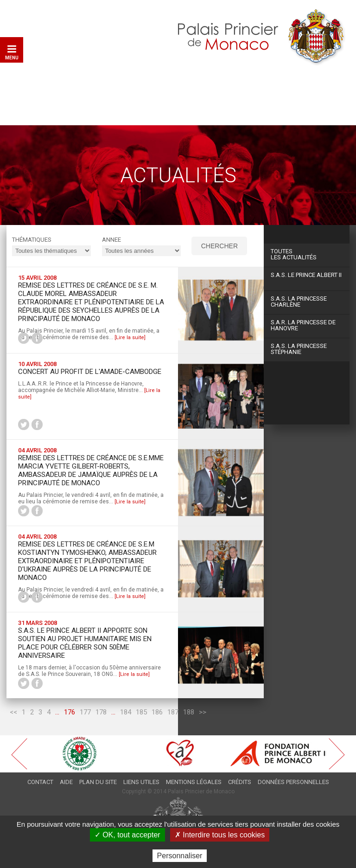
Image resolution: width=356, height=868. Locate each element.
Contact (40, 782)
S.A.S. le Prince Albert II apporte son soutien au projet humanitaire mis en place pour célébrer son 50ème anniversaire (85, 643)
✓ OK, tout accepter (127, 835)
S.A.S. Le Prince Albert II (306, 275)
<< (13, 712)
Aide (66, 782)
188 (189, 712)
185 (141, 712)
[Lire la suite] (130, 338)
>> (203, 712)
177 (85, 712)
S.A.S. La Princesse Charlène (299, 302)
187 (173, 712)
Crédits (240, 782)
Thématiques (32, 240)
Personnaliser (180, 856)
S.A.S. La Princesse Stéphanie (299, 349)
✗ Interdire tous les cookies (220, 835)
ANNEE (111, 240)
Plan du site (98, 782)
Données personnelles (293, 782)
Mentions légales (194, 782)
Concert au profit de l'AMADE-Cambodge (90, 372)
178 (101, 712)
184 (126, 712)
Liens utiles (141, 782)
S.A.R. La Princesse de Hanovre (303, 325)
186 (157, 712)
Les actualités (307, 254)
